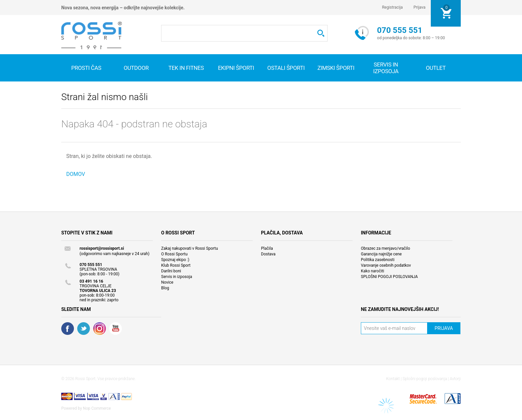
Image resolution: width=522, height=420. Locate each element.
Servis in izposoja (177, 277)
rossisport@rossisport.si (102, 248)
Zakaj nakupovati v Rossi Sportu (190, 248)
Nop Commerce (97, 408)
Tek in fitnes (186, 68)
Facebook (68, 329)
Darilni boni (171, 271)
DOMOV (76, 174)
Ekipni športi (236, 68)
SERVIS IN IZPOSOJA (386, 68)
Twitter (84, 329)
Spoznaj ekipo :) (175, 260)
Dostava (268, 254)
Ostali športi (286, 68)
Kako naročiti (373, 271)
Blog (165, 288)
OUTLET (436, 68)
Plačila (267, 248)
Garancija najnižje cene (381, 254)
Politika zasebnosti (378, 260)
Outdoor (136, 68)
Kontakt (393, 379)
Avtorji (455, 379)
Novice (167, 282)
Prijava (419, 7)
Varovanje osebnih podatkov (386, 265)
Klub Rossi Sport (176, 265)
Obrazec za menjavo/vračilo (386, 248)
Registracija (392, 7)
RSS (100, 329)
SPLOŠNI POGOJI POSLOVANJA (389, 277)
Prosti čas (86, 68)
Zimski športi (336, 68)
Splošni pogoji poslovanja (425, 379)
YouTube (116, 329)
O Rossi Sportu (174, 254)
